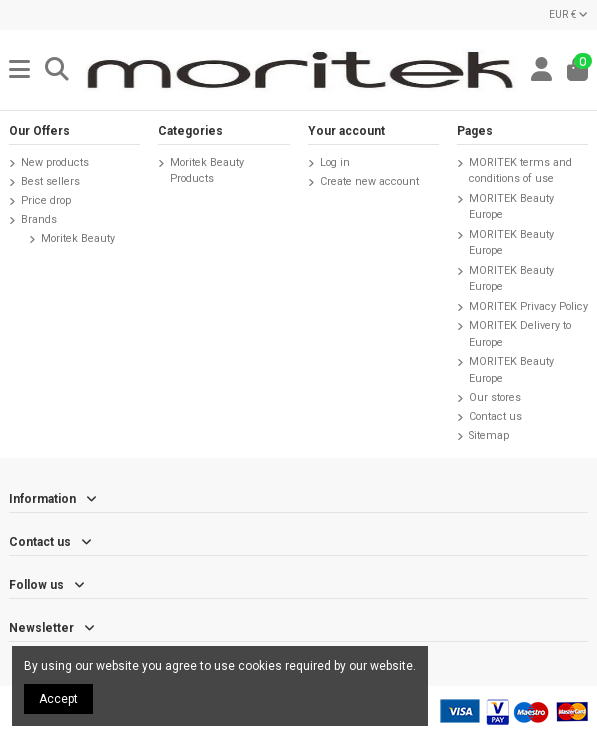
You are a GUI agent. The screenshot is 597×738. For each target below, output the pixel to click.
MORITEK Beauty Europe (511, 207)
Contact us (495, 416)
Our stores (495, 397)
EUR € (568, 14)
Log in (335, 162)
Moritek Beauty (78, 238)
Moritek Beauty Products (207, 171)
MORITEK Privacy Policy (528, 306)
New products (55, 162)
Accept (58, 699)
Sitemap (489, 435)
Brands (39, 219)
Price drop (46, 200)
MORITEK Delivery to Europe (520, 334)
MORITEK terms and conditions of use (520, 171)
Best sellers (50, 181)
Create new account (369, 181)
